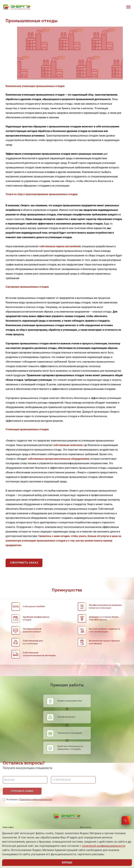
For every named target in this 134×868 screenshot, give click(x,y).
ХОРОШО (67, 863)
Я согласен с (29, 800)
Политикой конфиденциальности (36, 800)
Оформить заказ (24, 563)
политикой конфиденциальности (104, 846)
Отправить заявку (22, 791)
